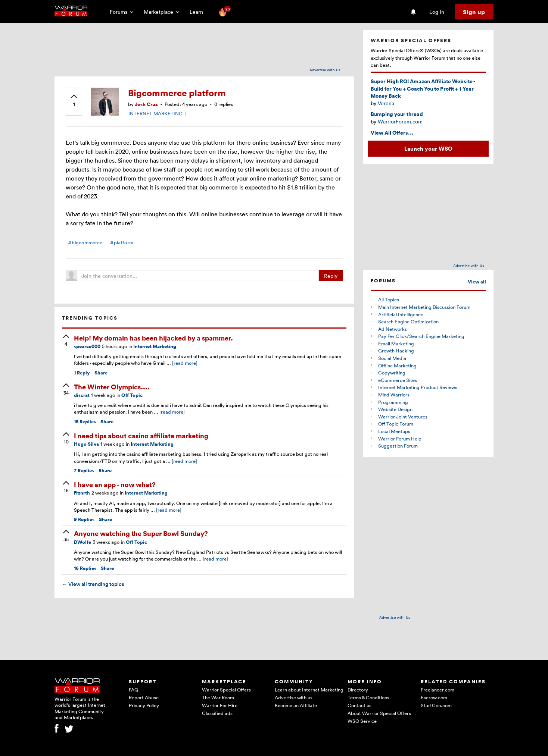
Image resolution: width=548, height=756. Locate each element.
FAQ (133, 690)
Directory (358, 690)
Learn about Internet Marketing (309, 690)
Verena (386, 103)
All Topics (389, 299)
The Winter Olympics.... (112, 387)
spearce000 (87, 346)
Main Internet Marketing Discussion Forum (424, 307)
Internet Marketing (155, 346)
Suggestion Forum (398, 446)
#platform (122, 243)
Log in (437, 12)
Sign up (474, 12)
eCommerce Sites (398, 380)
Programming (393, 402)
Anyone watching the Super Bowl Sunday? (141, 533)
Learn (199, 12)
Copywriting (392, 373)
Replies (85, 422)
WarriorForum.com (400, 121)
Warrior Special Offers (226, 690)
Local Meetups (394, 431)
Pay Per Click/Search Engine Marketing (421, 336)
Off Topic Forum (396, 424)
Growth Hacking (396, 351)
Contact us (359, 705)
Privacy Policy (144, 705)
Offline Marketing (397, 366)
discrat (82, 395)
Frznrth (82, 493)
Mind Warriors (394, 395)
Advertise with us (294, 697)
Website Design (395, 409)
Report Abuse (144, 697)
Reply (331, 276)
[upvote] (74, 101)
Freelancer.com (438, 690)
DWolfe (82, 542)
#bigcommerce (85, 243)
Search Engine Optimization (408, 321)
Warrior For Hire (220, 705)
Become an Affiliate (296, 705)
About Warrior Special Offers (379, 713)
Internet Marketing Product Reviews (418, 387)
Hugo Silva (86, 444)
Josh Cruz (146, 104)
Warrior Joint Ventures (403, 417)
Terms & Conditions (368, 697)
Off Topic (132, 395)
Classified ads (217, 713)
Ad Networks (393, 329)
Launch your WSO (428, 148)
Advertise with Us (325, 70)
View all (477, 282)
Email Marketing (396, 344)
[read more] (185, 363)
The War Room (218, 697)
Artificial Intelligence (401, 314)
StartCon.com (436, 705)
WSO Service (362, 721)
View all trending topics (93, 584)
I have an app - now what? (115, 484)
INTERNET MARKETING (155, 113)
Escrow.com (434, 697)
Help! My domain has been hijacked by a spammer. (153, 338)
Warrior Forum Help (400, 439)
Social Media (392, 358)
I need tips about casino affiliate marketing (141, 435)
